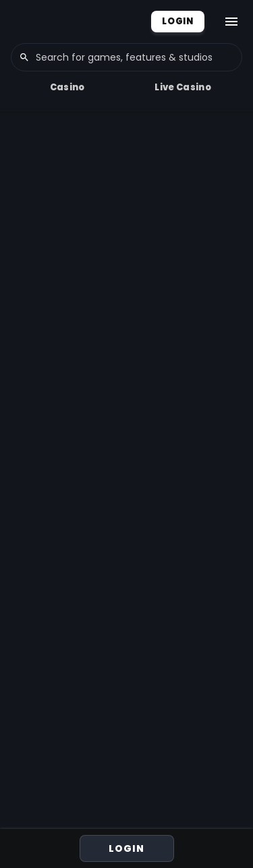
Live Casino (183, 87)
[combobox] (126, 57)
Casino (67, 87)
